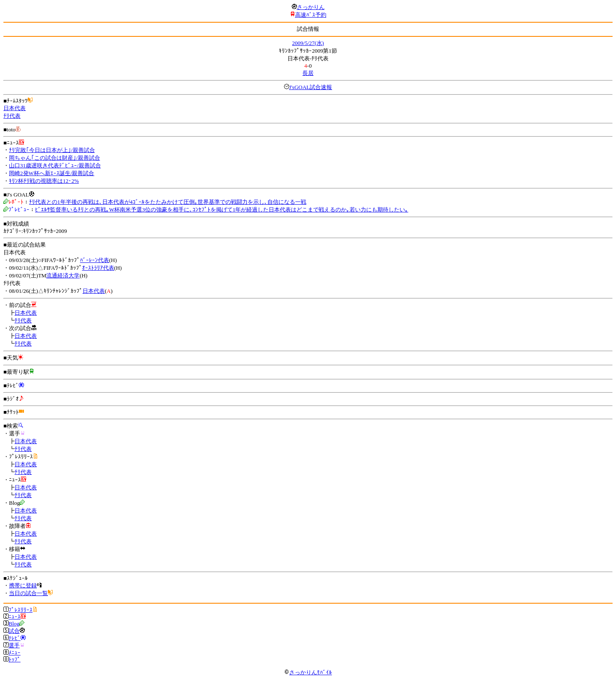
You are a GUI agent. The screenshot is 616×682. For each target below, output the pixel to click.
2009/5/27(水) (308, 43)
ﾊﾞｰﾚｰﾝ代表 (95, 260)
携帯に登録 (23, 585)
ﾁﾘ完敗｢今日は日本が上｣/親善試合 (52, 150)
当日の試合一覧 (28, 593)
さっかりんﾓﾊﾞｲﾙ (308, 672)
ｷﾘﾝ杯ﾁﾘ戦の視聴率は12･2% (44, 181)
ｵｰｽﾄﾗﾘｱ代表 (98, 268)
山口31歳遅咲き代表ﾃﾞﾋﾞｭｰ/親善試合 (55, 165)
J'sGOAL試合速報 (311, 87)
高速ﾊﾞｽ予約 (311, 15)
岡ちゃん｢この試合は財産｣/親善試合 (55, 158)
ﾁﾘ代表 (12, 116)
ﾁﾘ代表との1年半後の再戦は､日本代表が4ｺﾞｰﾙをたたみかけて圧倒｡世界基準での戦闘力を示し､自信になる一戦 (168, 202)
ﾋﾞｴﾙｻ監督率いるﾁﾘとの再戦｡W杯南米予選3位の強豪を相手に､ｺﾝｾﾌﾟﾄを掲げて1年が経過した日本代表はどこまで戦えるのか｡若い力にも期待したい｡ (222, 210)
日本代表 (15, 108)
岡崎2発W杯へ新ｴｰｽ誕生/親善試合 (52, 173)
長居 (308, 73)
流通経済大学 (63, 275)
